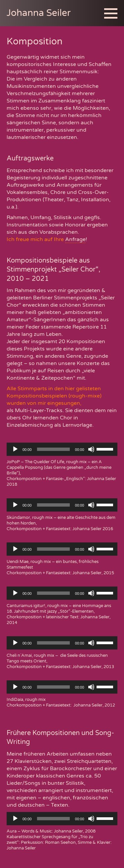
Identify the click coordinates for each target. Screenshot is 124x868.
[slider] (53, 449)
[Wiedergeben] (15, 449)
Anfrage (75, 239)
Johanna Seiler (39, 13)
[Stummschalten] (91, 449)
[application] (62, 449)
